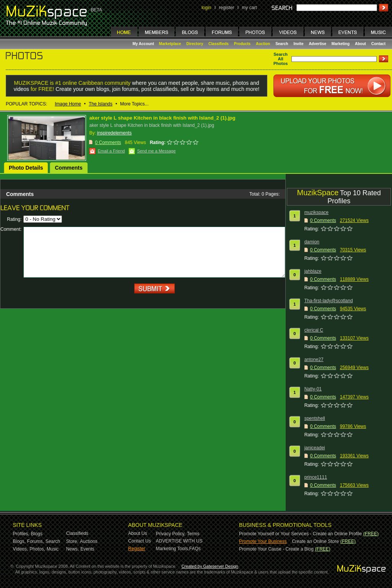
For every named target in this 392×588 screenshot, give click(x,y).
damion (312, 242)
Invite (298, 44)
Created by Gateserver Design (210, 566)
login (206, 8)
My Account (144, 44)
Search (282, 44)
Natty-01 (313, 389)
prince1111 (316, 477)
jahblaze (313, 271)
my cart (249, 8)
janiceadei (315, 448)
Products (242, 44)
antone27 (314, 360)
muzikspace (316, 212)
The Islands (101, 104)
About (360, 44)
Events (87, 549)
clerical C (314, 330)
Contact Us (139, 541)
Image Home (68, 104)
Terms (193, 534)
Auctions (89, 541)
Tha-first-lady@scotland (329, 301)
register (226, 8)
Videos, (21, 549)
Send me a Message (156, 151)
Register (137, 549)
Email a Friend (111, 151)
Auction (263, 44)
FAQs (195, 549)
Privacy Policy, (171, 534)
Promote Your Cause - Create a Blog (276, 549)
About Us (137, 533)
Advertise (317, 44)
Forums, (36, 541)
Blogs (37, 534)
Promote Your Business (263, 541)
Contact (378, 44)
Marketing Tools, (173, 549)
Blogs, (19, 541)
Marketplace (170, 44)
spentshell (315, 418)
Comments (68, 168)
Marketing (341, 44)
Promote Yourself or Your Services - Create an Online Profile (300, 534)
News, (72, 549)
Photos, (37, 549)
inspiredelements (114, 133)
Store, (72, 541)
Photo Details (26, 168)
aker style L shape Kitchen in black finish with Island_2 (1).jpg (162, 118)
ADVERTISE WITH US (179, 541)
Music (53, 549)
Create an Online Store (315, 541)
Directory (195, 44)
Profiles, (21, 534)
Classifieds (219, 44)
